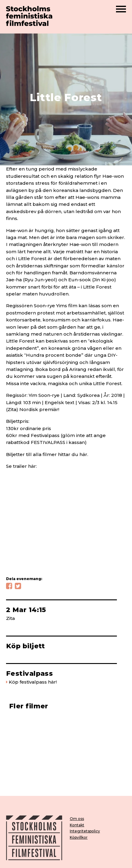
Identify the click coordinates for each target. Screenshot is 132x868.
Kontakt (77, 825)
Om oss (77, 819)
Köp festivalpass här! (33, 682)
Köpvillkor (79, 837)
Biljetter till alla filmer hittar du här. (47, 454)
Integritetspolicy (85, 831)
